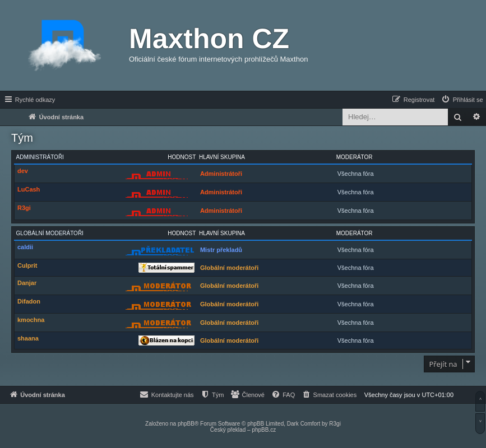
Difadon (29, 301)
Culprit (27, 265)
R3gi (24, 208)
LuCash (29, 189)
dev (23, 171)
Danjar (27, 283)
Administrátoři (40, 157)
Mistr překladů (221, 250)
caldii (25, 247)
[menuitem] (462, 100)
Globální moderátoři (50, 233)
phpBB (186, 424)
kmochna (31, 320)
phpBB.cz (264, 430)
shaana (28, 338)
